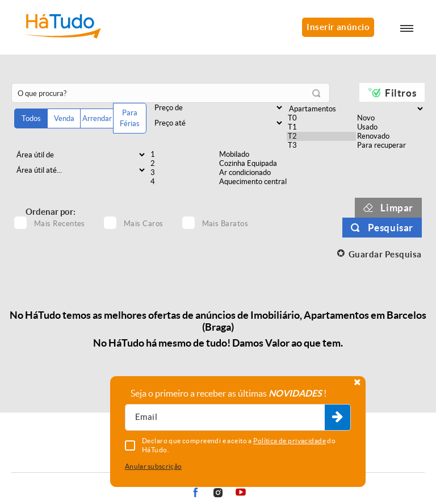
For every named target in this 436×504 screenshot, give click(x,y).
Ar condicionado (252, 173)
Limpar (397, 208)
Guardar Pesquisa (385, 254)
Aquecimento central (252, 182)
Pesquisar (391, 228)
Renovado (390, 136)
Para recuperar (390, 145)
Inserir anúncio (338, 27)
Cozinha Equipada (252, 164)
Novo (390, 118)
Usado (390, 127)
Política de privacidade (290, 441)
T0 (321, 118)
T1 (321, 127)
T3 (321, 145)
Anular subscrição (153, 466)
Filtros (401, 93)
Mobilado (252, 155)
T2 (321, 136)
